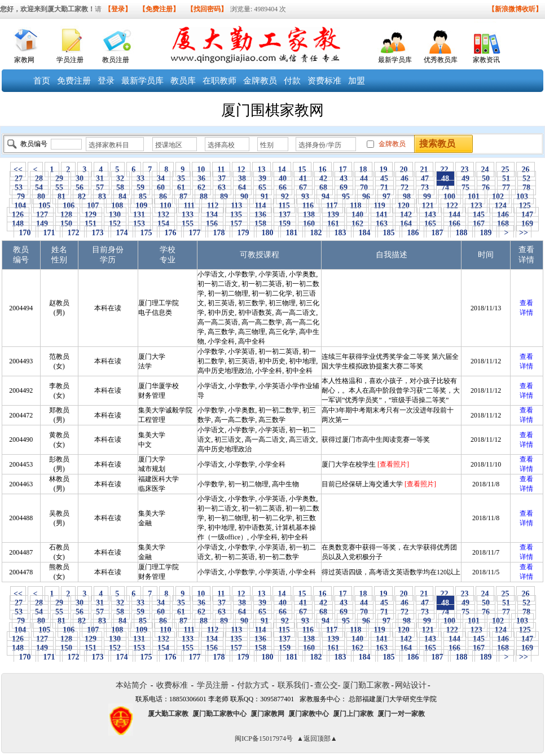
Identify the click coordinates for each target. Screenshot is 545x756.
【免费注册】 (159, 9)
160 (309, 224)
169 (528, 224)
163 (382, 224)
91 (265, 197)
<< (18, 170)
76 (486, 188)
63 (222, 188)
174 (122, 233)
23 (465, 170)
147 (528, 215)
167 (479, 224)
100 (450, 197)
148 (18, 224)
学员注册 (70, 60)
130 (115, 215)
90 (245, 197)
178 (219, 233)
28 (39, 179)
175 (146, 233)
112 (212, 206)
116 (308, 206)
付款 (292, 81)
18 (363, 170)
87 (184, 197)
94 (326, 197)
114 (260, 206)
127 (42, 215)
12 (241, 170)
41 (303, 179)
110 (166, 206)
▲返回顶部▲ (317, 739)
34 (161, 179)
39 (263, 179)
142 (406, 215)
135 (236, 215)
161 (333, 224)
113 (237, 206)
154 (164, 224)
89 (224, 197)
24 (485, 170)
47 (425, 179)
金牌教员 (260, 81)
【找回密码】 (207, 9)
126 (18, 215)
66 (283, 188)
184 (364, 233)
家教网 (24, 60)
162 (358, 224)
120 (403, 206)
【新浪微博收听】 (515, 9)
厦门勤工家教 (366, 685)
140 (358, 215)
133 (188, 215)
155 (188, 224)
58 (120, 188)
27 (19, 179)
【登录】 (118, 9)
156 (212, 224)
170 (25, 233)
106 (69, 206)
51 (506, 179)
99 (427, 197)
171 (49, 233)
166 (455, 224)
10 (201, 170)
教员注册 (116, 60)
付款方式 (253, 685)
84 (123, 197)
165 (430, 224)
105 (45, 206)
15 (302, 170)
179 (243, 233)
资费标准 (324, 81)
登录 (106, 81)
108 (117, 206)
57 (100, 188)
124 (500, 206)
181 (292, 233)
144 (455, 215)
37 (222, 179)
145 (479, 215)
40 (283, 179)
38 (242, 179)
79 (21, 197)
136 (261, 215)
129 (91, 215)
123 (476, 206)
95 (346, 197)
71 (384, 188)
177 (195, 233)
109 (142, 206)
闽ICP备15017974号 (264, 739)
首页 (42, 81)
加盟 (357, 81)
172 (73, 233)
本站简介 (131, 685)
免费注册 (74, 81)
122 (452, 206)
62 (202, 188)
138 (309, 215)
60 (161, 188)
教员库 (183, 81)
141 (382, 215)
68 (324, 188)
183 (340, 233)
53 (19, 188)
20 (404, 170)
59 (141, 188)
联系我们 (293, 685)
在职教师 (219, 81)
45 (384, 179)
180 (267, 233)
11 (221, 170)
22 (444, 170)
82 (82, 197)
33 (141, 179)
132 (164, 215)
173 (98, 233)
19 (383, 170)
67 (303, 188)
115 (284, 206)
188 (462, 233)
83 (102, 197)
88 (204, 197)
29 (60, 179)
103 (522, 197)
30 (80, 179)
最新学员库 (395, 60)
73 (425, 188)
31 (100, 179)
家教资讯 (486, 60)
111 (189, 206)
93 (306, 197)
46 (405, 179)
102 (498, 197)
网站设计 (411, 685)
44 (364, 179)
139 (333, 215)
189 (486, 233)
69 (344, 188)
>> (524, 233)
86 (163, 197)
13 (261, 170)
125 (525, 206)
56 (80, 188)
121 (428, 206)
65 (263, 188)
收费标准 (172, 685)
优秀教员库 (441, 60)
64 (242, 188)
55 (60, 188)
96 (366, 197)
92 (285, 197)
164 (406, 224)
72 (405, 188)
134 (212, 215)
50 (486, 179)
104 (20, 206)
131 (139, 215)
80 (41, 197)
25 (505, 170)
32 (120, 179)
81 (62, 197)
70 (364, 188)
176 (170, 233)
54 (39, 188)
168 (503, 224)
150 (67, 224)
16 (322, 170)
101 (474, 197)
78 (527, 188)
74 (445, 188)
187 (437, 233)
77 (506, 188)
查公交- (328, 685)
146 (503, 215)
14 (282, 170)
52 (527, 179)
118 (356, 206)
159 (285, 224)
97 (387, 197)
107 (93, 206)
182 (316, 233)
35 (181, 179)
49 (466, 179)
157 (236, 224)
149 (42, 224)
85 (143, 197)
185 (389, 233)
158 (261, 224)
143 (430, 215)
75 (466, 188)
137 (285, 215)
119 (379, 206)
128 (67, 215)
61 (181, 188)
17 (343, 170)
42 (324, 179)
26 (526, 170)
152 (115, 224)
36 (202, 179)
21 (424, 170)
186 (413, 233)
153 (139, 224)
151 (91, 224)
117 (332, 206)
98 (407, 197)
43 (344, 179)
